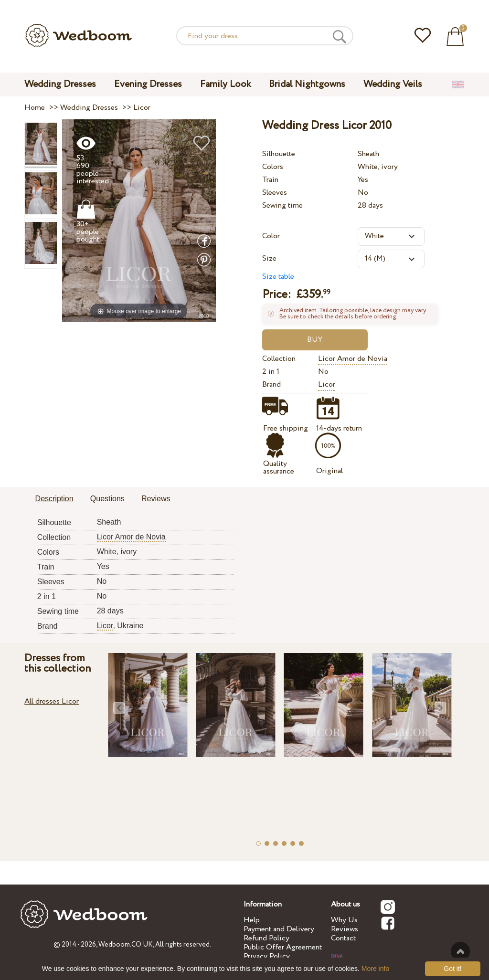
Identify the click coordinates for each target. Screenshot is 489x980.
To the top (460, 951)
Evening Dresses (148, 84)
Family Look (225, 84)
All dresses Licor (52, 701)
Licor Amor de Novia (353, 359)
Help (252, 920)
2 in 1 (271, 372)
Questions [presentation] (107, 499)
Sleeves (275, 193)
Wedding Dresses (60, 84)
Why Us (344, 920)
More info (375, 969)
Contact (343, 938)
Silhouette (279, 154)
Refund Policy (266, 938)
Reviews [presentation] (156, 499)
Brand (271, 385)
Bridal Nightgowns (307, 84)
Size (269, 258)
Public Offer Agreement (283, 947)
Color (271, 236)
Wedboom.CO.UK (126, 945)
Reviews (345, 929)
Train (270, 180)
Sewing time (282, 205)
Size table (278, 277)
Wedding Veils (393, 84)
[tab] (54, 499)
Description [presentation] (54, 499)
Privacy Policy (267, 956)
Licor (327, 385)
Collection (279, 359)
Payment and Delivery (279, 929)
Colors (273, 167)
